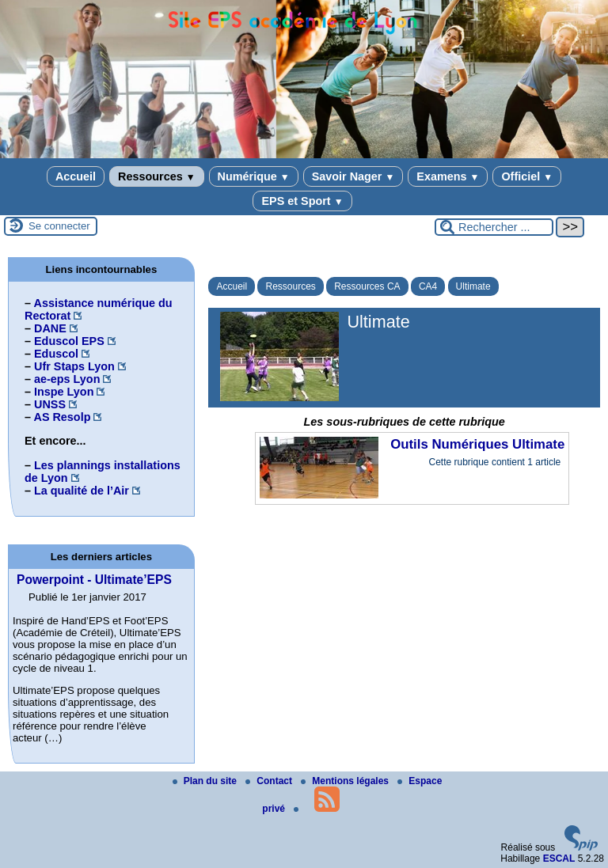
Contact (270, 781)
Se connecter (59, 226)
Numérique (254, 176)
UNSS (50, 404)
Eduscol (56, 354)
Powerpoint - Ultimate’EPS (94, 580)
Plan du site (206, 781)
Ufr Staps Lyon (74, 366)
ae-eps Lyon (67, 379)
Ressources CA (367, 286)
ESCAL (559, 859)
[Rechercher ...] (494, 227)
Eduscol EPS (69, 341)
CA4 (428, 286)
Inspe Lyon (64, 392)
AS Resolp (62, 417)
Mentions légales (346, 781)
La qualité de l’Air (82, 491)
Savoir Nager (353, 176)
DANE (50, 328)
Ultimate (473, 286)
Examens (448, 176)
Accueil (76, 176)
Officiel (527, 176)
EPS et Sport (302, 201)
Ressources (156, 176)
